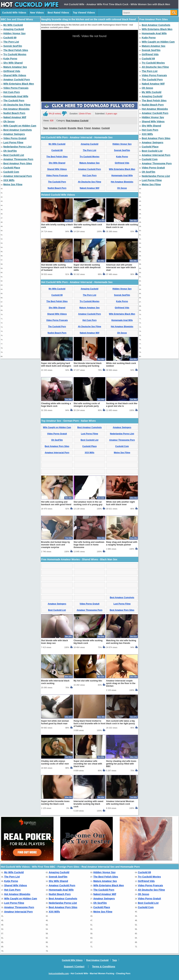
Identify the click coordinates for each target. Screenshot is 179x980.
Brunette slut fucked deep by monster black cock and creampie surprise (56, 545)
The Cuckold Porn (14, 101)
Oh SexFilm (10, 151)
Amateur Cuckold (58, 128)
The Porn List (11, 42)
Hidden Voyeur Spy (14, 33)
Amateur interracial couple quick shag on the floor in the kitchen (121, 683)
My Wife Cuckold (13, 25)
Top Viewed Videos (84, 13)
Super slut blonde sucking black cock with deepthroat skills (87, 267)
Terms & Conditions (104, 967)
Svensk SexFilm (13, 46)
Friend (87, 128)
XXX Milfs (9, 180)
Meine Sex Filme (13, 184)
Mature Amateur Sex (15, 67)
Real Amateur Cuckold (77, 121)
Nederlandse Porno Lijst (17, 147)
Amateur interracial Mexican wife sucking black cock (120, 803)
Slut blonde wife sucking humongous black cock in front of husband (57, 267)
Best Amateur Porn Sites (18, 163)
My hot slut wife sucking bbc (88, 681)
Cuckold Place (12, 168)
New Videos (37, 13)
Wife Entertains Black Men (19, 84)
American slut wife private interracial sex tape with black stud (121, 267)
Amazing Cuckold (14, 29)
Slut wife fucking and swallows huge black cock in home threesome (89, 545)
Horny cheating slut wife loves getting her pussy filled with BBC (121, 764)
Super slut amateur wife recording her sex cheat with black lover (88, 764)
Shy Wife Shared (13, 63)
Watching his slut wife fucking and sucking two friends (121, 642)
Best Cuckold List (14, 155)
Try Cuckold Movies (15, 54)
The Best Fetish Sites (16, 50)
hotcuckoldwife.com (59, 974)
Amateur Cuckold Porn (17, 80)
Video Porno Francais (16, 88)
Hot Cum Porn (12, 92)
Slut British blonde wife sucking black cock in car (122, 226)
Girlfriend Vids (12, 71)
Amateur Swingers (14, 134)
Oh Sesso (9, 121)
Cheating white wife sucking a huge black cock (56, 405)
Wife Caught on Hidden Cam (20, 126)
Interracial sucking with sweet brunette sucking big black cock (88, 804)
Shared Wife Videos (15, 75)
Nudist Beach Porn (14, 113)
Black (80, 128)
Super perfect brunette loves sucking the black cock (55, 803)
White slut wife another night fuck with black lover (120, 503)
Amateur (96, 128)
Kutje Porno (10, 59)
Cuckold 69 (10, 38)
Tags (46, 128)
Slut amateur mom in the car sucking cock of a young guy (88, 503)
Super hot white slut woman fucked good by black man (55, 722)
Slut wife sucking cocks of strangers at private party (87, 405)
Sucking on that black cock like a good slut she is (122, 405)
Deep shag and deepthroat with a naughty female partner (122, 543)
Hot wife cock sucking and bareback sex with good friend (56, 503)
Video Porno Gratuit (15, 138)
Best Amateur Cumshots (18, 130)
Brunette (72, 128)
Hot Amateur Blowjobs (16, 109)
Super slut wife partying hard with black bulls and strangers (56, 365)
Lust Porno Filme (13, 142)
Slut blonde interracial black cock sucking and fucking (88, 365)
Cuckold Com (11, 172)
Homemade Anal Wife (16, 96)
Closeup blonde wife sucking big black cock (88, 642)
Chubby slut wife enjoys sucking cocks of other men (55, 762)
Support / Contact (74, 967)
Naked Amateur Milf (15, 117)
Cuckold (105, 128)
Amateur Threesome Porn (18, 159)
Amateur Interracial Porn (18, 176)
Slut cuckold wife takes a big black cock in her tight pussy (121, 722)
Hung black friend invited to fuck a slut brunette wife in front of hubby (89, 724)
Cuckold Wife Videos (14, 13)
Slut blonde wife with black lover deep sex (54, 642)
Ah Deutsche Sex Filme (17, 105)
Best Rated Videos (58, 13)
